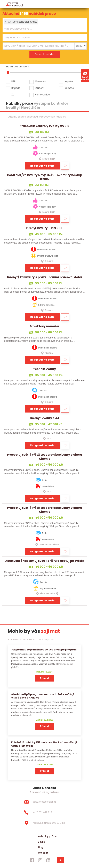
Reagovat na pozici (43, 166)
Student (40, 88)
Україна (69, 81)
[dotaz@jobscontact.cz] (44, 802)
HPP (14, 81)
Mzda (9, 67)
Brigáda (16, 88)
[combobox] (45, 25)
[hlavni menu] (80, 4)
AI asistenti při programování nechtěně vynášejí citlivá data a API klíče (43, 696)
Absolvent (41, 81)
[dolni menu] (60, 860)
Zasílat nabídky (85, 76)
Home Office (42, 95)
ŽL (13, 95)
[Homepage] (15, 4)
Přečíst (44, 678)
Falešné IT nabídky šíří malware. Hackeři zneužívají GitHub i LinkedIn (44, 744)
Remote (69, 88)
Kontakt (43, 853)
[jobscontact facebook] (32, 860)
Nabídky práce (47, 836)
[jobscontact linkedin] (48, 860)
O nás (41, 842)
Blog (40, 847)
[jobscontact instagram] (40, 860)
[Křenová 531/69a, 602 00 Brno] (44, 823)
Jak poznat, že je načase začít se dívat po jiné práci (44, 650)
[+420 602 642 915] (44, 812)
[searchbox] (42, 29)
